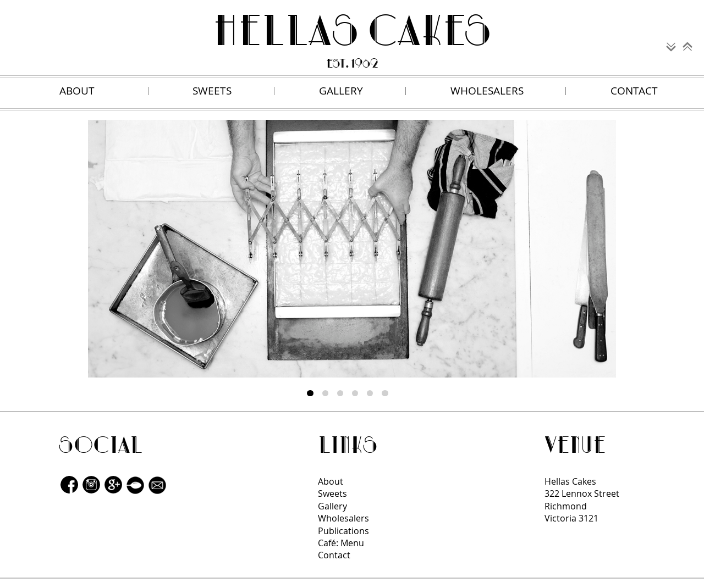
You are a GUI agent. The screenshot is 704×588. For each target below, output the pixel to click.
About (331, 481)
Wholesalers (343, 518)
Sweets (332, 493)
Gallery (332, 506)
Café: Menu (341, 543)
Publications (343, 531)
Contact (334, 555)
